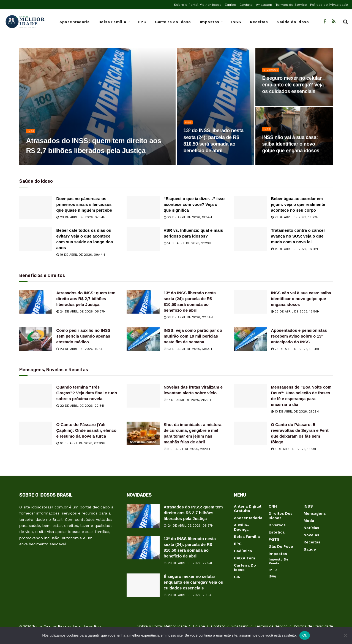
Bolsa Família (112, 22)
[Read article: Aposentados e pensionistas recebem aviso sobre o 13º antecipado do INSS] (250, 339)
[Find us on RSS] (334, 22)
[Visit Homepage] (25, 22)
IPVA (272, 576)
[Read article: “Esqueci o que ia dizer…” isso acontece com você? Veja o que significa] (143, 208)
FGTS (274, 539)
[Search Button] (346, 22)
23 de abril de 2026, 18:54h (295, 312)
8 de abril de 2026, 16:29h (294, 449)
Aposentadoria (75, 22)
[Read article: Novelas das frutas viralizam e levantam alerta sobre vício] (143, 396)
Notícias (311, 528)
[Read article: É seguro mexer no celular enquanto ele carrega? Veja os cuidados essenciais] (143, 585)
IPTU (273, 570)
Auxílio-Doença (242, 527)
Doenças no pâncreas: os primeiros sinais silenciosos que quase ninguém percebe (84, 204)
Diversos (272, 72)
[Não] (345, 635)
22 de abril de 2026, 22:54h (81, 406)
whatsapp (264, 5)
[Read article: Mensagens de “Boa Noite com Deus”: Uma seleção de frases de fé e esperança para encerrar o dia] (250, 396)
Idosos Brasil (93, 626)
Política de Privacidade (329, 5)
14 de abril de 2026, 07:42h (295, 249)
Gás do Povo (281, 546)
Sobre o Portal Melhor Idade (198, 5)
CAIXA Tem (245, 558)
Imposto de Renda (279, 561)
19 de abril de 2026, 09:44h (81, 255)
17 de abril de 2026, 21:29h (187, 400)
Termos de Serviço (291, 5)
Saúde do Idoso (293, 22)
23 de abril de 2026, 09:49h (296, 349)
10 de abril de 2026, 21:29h (295, 412)
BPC (142, 22)
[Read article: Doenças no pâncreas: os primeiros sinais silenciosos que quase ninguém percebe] (36, 208)
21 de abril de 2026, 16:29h (295, 217)
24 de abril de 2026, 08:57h (81, 312)
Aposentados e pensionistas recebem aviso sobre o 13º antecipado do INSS (299, 336)
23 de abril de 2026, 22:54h (188, 317)
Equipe (230, 5)
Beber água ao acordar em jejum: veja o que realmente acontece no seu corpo (298, 204)
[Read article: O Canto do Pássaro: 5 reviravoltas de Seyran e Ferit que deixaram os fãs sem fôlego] (250, 433)
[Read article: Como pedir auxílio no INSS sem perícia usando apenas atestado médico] (36, 339)
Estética (277, 532)
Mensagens (315, 513)
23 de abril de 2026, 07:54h (81, 217)
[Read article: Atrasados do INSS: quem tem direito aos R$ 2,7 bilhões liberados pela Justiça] (36, 302)
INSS (236, 22)
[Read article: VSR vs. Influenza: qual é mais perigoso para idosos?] (143, 239)
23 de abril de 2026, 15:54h (81, 349)
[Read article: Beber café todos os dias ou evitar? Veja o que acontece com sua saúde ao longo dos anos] (36, 239)
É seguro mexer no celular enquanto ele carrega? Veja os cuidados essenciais (193, 582)
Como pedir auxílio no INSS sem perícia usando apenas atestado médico (84, 336)
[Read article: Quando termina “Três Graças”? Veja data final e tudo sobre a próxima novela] (36, 396)
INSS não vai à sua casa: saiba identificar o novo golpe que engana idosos (301, 299)
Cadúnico (243, 551)
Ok (305, 635)
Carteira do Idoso (173, 22)
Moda (309, 521)
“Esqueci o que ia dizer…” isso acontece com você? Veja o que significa (194, 204)
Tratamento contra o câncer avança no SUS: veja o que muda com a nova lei (298, 236)
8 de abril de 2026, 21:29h (187, 449)
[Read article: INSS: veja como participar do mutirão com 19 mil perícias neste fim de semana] (143, 339)
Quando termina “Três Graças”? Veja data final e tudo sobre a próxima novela (87, 393)
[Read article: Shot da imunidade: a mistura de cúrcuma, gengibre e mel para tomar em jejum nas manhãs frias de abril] (143, 433)
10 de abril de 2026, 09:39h (81, 443)
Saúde (310, 549)
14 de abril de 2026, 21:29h (187, 243)
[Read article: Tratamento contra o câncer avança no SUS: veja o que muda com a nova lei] (250, 239)
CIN (237, 577)
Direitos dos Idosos (281, 516)
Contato (246, 5)
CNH (273, 506)
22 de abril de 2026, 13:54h (188, 217)
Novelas (311, 535)
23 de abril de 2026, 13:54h (188, 349)
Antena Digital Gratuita (248, 508)
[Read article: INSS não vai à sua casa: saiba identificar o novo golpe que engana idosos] (250, 302)
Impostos (210, 22)
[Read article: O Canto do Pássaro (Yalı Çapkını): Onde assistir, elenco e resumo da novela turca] (36, 433)
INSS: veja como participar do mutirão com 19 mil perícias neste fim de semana (193, 336)
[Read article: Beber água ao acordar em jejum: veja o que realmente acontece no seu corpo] (250, 208)
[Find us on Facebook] (325, 22)
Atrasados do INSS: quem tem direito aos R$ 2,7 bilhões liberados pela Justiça (86, 299)
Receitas (259, 22)
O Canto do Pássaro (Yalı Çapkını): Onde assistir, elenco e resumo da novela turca (86, 430)
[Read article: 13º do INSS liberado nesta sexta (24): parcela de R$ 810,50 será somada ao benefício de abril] (143, 302)
